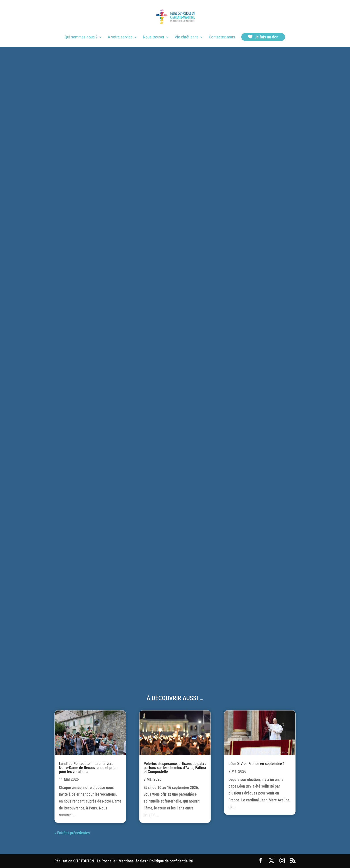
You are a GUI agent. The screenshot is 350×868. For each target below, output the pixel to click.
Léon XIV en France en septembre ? (257, 764)
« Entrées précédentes (72, 833)
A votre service (120, 38)
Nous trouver (154, 38)
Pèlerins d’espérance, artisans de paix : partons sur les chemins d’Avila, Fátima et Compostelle (175, 768)
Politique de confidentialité (171, 861)
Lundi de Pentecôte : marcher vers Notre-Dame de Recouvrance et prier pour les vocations (88, 768)
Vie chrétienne (186, 38)
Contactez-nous (222, 38)
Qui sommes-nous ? (81, 38)
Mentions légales (132, 861)
